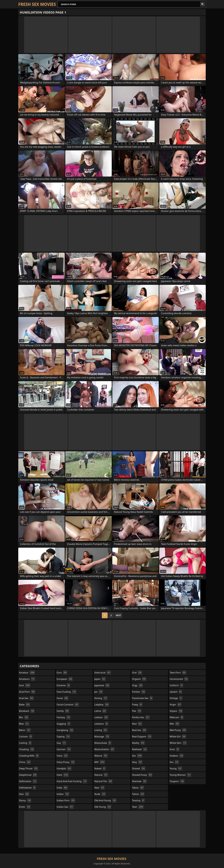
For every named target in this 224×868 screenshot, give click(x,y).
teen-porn (178, 673)
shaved (139, 768)
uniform (176, 685)
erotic (25, 807)
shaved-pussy (142, 775)
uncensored (179, 679)
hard (63, 775)
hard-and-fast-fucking (72, 781)
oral (137, 673)
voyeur (176, 711)
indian (63, 794)
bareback (27, 711)
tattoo (138, 794)
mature (101, 756)
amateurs (27, 679)
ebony (25, 800)
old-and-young (105, 800)
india (62, 788)
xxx (174, 762)
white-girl (178, 737)
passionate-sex (142, 698)
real (137, 724)
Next (118, 615)
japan (100, 679)
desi (24, 794)
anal (25, 685)
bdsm (25, 730)
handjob (64, 768)
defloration (28, 781)
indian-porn (66, 800)
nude (100, 794)
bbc (24, 717)
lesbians (101, 724)
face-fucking (67, 692)
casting (25, 743)
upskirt (176, 692)
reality (138, 743)
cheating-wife (29, 756)
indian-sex (65, 807)
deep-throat (29, 768)
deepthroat (28, 775)
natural (101, 775)
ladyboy (102, 705)
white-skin (178, 743)
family (63, 711)
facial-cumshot (68, 705)
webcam (177, 717)
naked (100, 768)
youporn (177, 781)
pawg (137, 705)
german (64, 749)
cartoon (26, 737)
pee (137, 711)
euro (62, 673)
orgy (137, 685)
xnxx (174, 749)
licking (101, 730)
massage (102, 737)
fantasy (64, 717)
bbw (24, 724)
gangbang (65, 730)
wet (174, 724)
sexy (137, 762)
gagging (64, 724)
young (176, 768)
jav (99, 692)
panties (139, 692)
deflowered (27, 788)
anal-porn (27, 692)
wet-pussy (178, 730)
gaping (63, 737)
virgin (176, 705)
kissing (101, 698)
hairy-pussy (66, 762)
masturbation (104, 749)
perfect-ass (141, 717)
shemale (139, 781)
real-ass (139, 730)
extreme (63, 685)
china (25, 762)
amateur (27, 673)
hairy (62, 756)
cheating (27, 749)
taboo (138, 788)
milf (100, 762)
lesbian (101, 717)
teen (138, 807)
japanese (102, 685)
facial (63, 698)
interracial (103, 673)
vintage (176, 698)
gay (62, 743)
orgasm (139, 679)
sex (137, 756)
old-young (103, 807)
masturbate (103, 743)
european (65, 679)
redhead (140, 749)
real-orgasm (142, 737)
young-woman (180, 775)
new (99, 788)
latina (100, 711)
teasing (138, 800)
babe (25, 705)
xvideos (177, 756)
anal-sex (26, 698)
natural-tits (103, 781)
